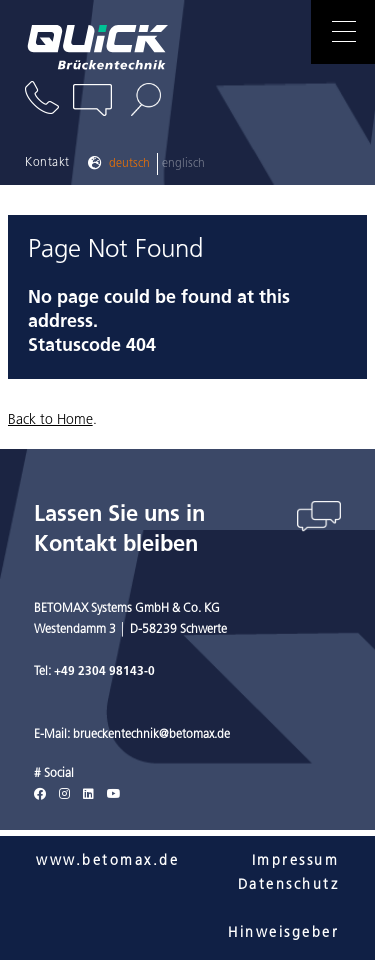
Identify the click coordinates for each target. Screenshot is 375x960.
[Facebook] (40, 795)
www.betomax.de (107, 861)
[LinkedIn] (88, 795)
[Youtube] (114, 795)
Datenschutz (289, 885)
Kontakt (47, 163)
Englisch (183, 164)
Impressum (296, 861)
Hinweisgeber (283, 933)
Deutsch (129, 164)
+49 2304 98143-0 (104, 672)
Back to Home (50, 420)
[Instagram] (64, 795)
